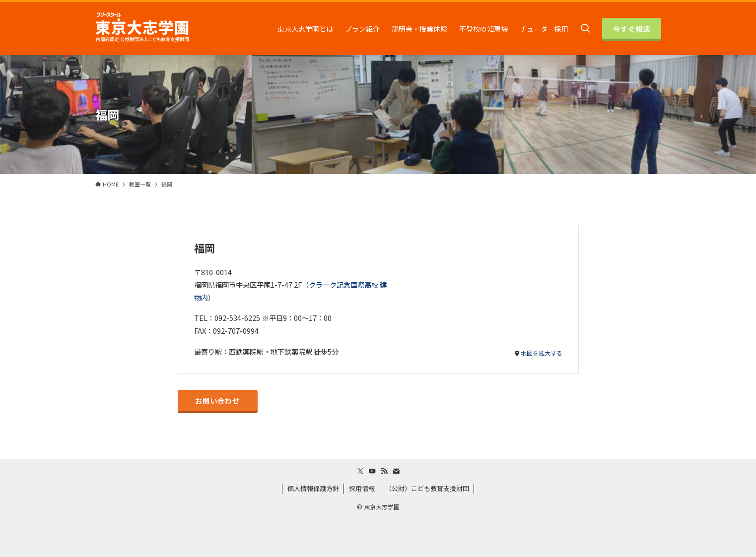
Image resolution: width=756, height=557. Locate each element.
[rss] (384, 471)
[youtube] (372, 471)
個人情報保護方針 (313, 488)
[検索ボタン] (585, 29)
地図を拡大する (542, 353)
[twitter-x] (360, 471)
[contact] (396, 471)
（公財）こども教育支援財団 (427, 488)
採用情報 (362, 488)
